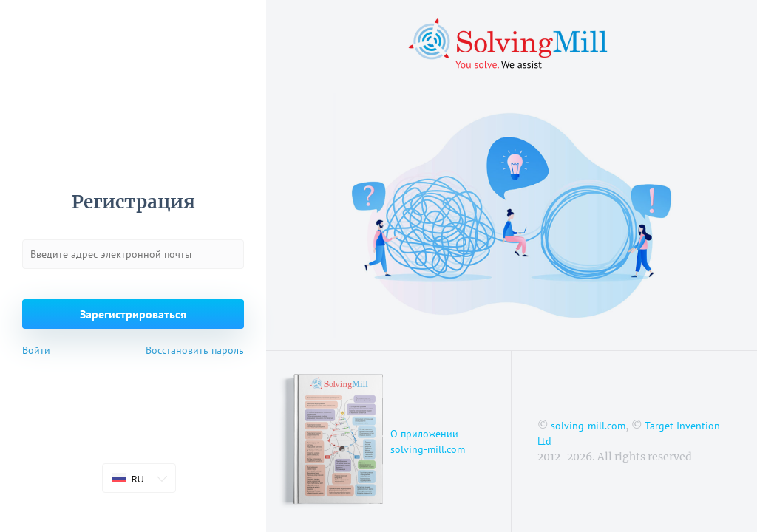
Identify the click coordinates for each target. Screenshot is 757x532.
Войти (36, 350)
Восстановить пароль (195, 350)
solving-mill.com (588, 426)
